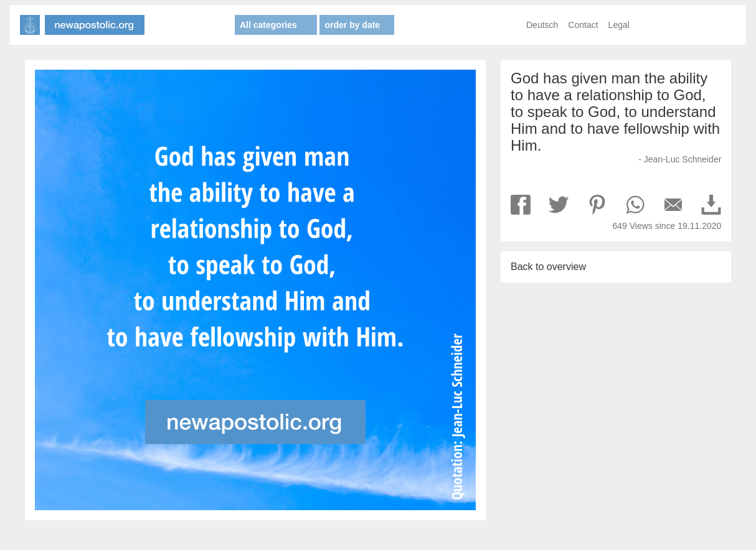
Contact (583, 25)
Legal (619, 25)
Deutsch (542, 25)
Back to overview (548, 267)
